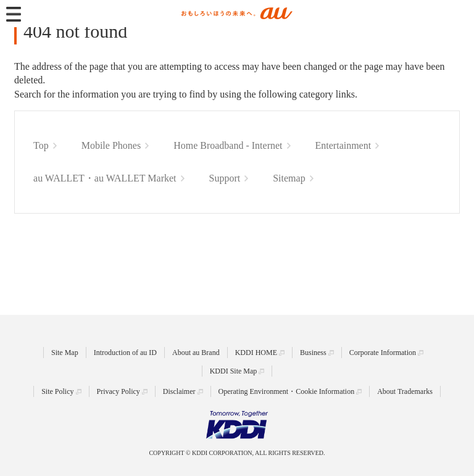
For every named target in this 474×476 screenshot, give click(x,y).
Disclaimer (179, 391)
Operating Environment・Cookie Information (287, 391)
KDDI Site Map (234, 371)
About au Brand (196, 353)
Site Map (65, 353)
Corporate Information (383, 353)
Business (313, 353)
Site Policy (57, 391)
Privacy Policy (118, 391)
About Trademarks (405, 391)
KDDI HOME (256, 353)
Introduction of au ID (125, 353)
